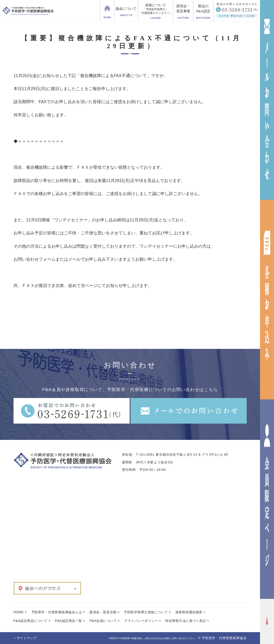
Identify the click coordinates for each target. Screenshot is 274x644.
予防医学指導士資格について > (147, 612)
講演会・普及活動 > (104, 612)
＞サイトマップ (25, 638)
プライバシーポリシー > (142, 621)
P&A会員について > (105, 621)
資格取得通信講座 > (190, 612)
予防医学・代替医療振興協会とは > (58, 612)
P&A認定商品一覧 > (70, 621)
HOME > (20, 612)
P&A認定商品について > (32, 621)
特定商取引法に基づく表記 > (187, 621)
